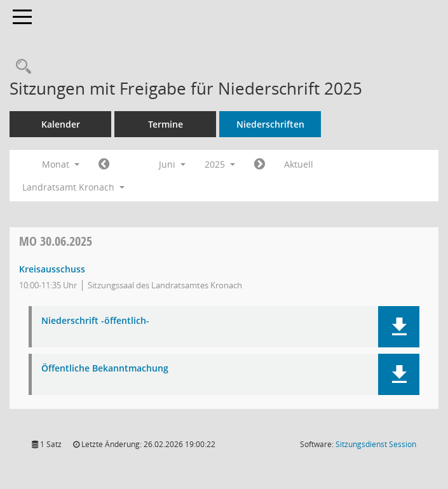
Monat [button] (61, 164)
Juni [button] (172, 164)
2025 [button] (220, 164)
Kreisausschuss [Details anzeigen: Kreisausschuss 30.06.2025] (52, 269)
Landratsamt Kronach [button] (73, 187)
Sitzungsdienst (376, 444)
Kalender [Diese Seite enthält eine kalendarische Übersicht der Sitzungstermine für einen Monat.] (61, 124)
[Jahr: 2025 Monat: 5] (104, 164)
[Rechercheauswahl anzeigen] (20, 67)
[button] (399, 327)
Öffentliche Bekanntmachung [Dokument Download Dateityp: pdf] (105, 369)
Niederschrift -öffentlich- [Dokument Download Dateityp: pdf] (95, 321)
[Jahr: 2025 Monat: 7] (260, 164)
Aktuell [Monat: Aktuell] (299, 164)
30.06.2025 (56, 241)
